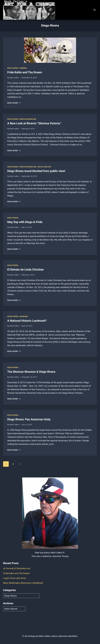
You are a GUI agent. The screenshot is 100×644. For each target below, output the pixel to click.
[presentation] (50, 50)
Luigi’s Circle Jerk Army (15, 578)
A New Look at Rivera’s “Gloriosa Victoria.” (34, 123)
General (23, 68)
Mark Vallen (14, 78)
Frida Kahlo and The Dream (25, 72)
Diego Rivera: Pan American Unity (29, 419)
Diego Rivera (13, 68)
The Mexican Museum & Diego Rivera (31, 372)
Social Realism (44, 167)
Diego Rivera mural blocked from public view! (36, 171)
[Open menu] (94, 10)
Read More (14, 103)
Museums (24, 316)
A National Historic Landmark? (27, 321)
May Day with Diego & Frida (25, 222)
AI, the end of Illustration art (17, 568)
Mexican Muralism (28, 119)
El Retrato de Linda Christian (26, 270)
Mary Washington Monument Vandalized (23, 583)
